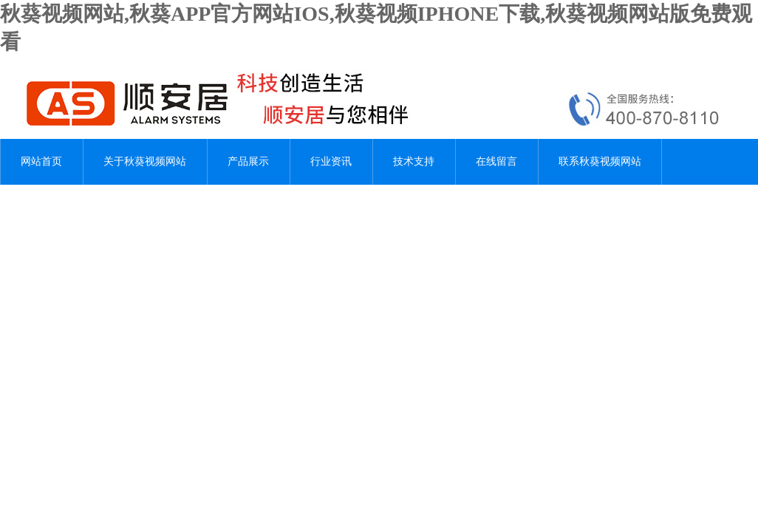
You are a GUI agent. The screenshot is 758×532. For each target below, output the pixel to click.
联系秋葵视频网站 (600, 161)
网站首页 (41, 161)
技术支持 (414, 161)
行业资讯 (331, 161)
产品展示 (248, 161)
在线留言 (496, 161)
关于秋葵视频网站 (145, 161)
